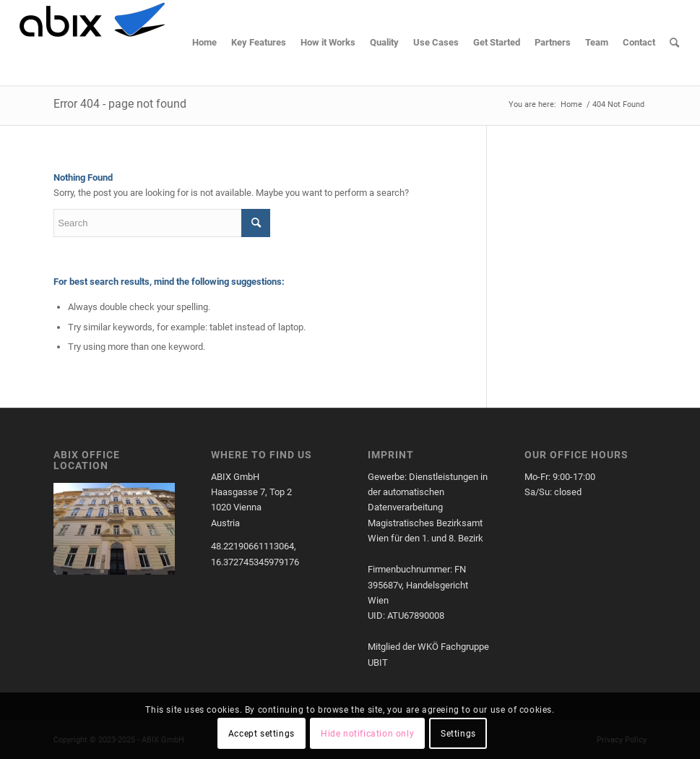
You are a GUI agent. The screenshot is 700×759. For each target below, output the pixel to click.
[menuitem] (204, 43)
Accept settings (262, 734)
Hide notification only (367, 734)
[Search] (674, 43)
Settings (458, 734)
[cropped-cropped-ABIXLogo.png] (92, 43)
